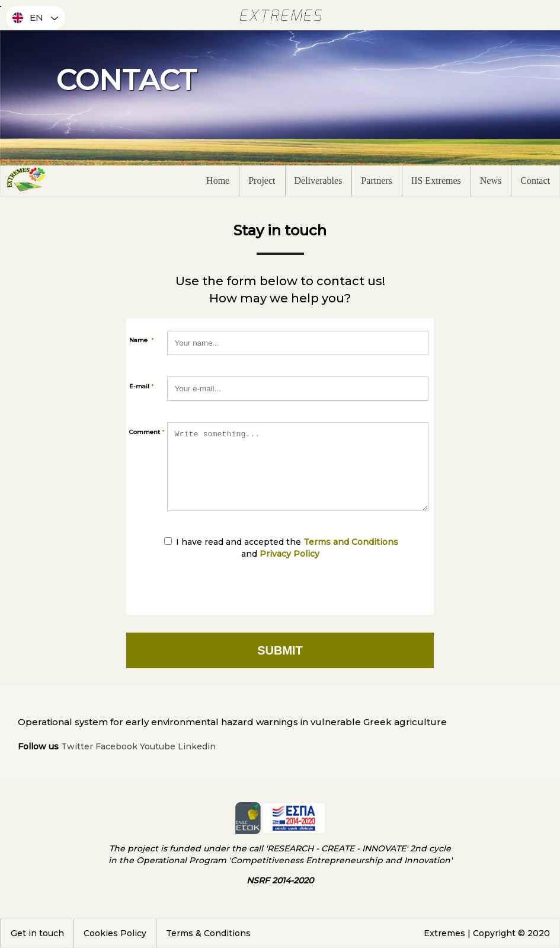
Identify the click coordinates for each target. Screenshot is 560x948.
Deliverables (319, 181)
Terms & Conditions (208, 933)
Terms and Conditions (351, 542)
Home (218, 181)
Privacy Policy (289, 554)
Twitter (77, 746)
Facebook (116, 746)
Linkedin (197, 746)
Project (262, 181)
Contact (535, 181)
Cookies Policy (115, 933)
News (491, 181)
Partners (376, 181)
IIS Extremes (436, 181)
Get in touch (37, 933)
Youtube (158, 746)
